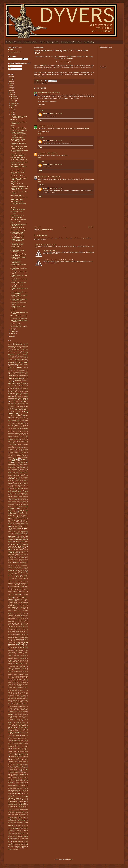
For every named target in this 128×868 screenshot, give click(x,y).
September (14, 103)
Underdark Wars (22, 821)
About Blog (89, 42)
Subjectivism (24, 782)
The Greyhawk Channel (20, 800)
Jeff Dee (25, 612)
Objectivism (17, 697)
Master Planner (19, 663)
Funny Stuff (15, 544)
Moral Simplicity (25, 676)
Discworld (10, 484)
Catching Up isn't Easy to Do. (18, 158)
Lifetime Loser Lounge (12, 646)
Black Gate (10, 403)
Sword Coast (17, 785)
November (14, 99)
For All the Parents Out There (18, 176)
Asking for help (22, 384)
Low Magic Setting (13, 654)
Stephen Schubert (11, 781)
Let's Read (18, 639)
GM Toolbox (24, 562)
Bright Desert (16, 424)
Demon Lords (11, 480)
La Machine (24, 630)
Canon (22, 430)
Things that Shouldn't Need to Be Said (16, 811)
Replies (42, 110)
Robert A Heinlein (12, 747)
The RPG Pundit (21, 808)
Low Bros (26, 652)
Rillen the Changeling (19, 744)
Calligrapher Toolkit (17, 428)
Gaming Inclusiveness (22, 551)
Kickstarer (10, 625)
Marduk (16, 660)
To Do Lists (14, 814)
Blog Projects (18, 410)
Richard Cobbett (23, 742)
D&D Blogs (22, 464)
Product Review (23, 727)
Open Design (15, 702)
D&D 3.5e (23, 461)
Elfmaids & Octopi (16, 525)
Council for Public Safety (21, 452)
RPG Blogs (25, 755)
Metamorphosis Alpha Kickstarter (19, 318)
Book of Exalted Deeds (13, 420)
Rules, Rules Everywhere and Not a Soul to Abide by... (19, 151)
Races (14, 734)
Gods (25, 564)
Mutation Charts (11, 683)
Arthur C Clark (18, 382)
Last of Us (26, 631)
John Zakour (10, 620)
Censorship (18, 435)
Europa (16, 530)
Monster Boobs (20, 673)
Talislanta (24, 790)
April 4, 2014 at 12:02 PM (56, 188)
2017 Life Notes (16, 348)
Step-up (24, 779)
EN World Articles (17, 527)
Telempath (14, 792)
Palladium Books (12, 705)
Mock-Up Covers (17, 671)
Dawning (23, 476)
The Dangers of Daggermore (18, 209)
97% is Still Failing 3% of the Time (19, 186)
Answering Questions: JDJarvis (18, 283)
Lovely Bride (19, 652)
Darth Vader (15, 472)
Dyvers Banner (16, 519)
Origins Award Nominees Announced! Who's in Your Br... (19, 196)
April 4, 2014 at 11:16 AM (54, 177)
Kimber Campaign (14, 626)
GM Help (17, 562)
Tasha (9, 792)
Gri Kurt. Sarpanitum (22, 580)
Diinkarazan (18, 482)
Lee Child (24, 636)
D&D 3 (9, 461)
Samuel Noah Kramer (23, 760)
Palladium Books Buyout (17, 324)
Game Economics (13, 546)
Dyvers (45, 114)
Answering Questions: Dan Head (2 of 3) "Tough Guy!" (19, 300)
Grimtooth (10, 582)
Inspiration (12, 601)
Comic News (11, 448)
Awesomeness (23, 385)
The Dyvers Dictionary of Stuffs (49, 42)
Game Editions (23, 546)
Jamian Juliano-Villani (21, 609)
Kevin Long (16, 623)
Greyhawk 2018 (11, 574)
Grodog (24, 582)
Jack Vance (16, 604)
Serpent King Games (17, 764)
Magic (14, 657)
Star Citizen (20, 776)
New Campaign (12, 689)
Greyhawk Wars (11, 580)
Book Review (19, 422)
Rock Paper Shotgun (22, 752)
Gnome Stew (18, 564)
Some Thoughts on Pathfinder (18, 220)
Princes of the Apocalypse (20, 726)
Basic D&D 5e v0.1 (14, 392)
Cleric (27, 443)
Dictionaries (10, 482)
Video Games (11, 825)
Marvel (25, 662)
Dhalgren (19, 480)
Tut (8, 819)
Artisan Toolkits (12, 384)
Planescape (10, 716)
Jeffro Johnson (18, 614)
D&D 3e (10, 463)
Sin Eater (26, 768)
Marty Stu (20, 662)
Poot (20, 721)
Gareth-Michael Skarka (21, 554)
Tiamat (18, 813)
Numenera (22, 694)
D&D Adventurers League (13, 464)
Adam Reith (19, 364)
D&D (15, 459)
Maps (11, 660)
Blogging (19, 416)
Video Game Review (22, 824)
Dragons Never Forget (12, 498)
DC (27, 476)
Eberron (19, 522)
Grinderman (17, 582)
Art (25, 380)
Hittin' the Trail (11, 593)
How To (25, 594)
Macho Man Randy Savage (20, 655)
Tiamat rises (24, 813)
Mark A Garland (23, 660)
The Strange (15, 809)
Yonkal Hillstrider (11, 848)
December (14, 97)
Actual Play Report (22, 362)
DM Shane (21, 485)
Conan (17, 449)
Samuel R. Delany (13, 761)
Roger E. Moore (20, 753)
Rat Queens (16, 737)
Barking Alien (68, 62)
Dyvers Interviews (11, 520)
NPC (22, 692)
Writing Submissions (19, 845)
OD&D (23, 697)
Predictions (10, 724)
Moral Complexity (16, 676)
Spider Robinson (12, 776)
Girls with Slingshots (13, 561)
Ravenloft (26, 737)
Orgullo (25, 702)
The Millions (10, 806)
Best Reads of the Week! (14, 42)
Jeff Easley (10, 614)
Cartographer (10, 433)
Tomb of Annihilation (21, 816)
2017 (11, 88)
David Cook (20, 474)
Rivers (18, 745)
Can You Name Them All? (17, 201)
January (13, 333)
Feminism (18, 535)
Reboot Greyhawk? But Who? (18, 170)
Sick (13, 768)
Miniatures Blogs (11, 670)
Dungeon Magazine (22, 501)
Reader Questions (13, 739)
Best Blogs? (14, 310)
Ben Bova (22, 392)
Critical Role (10, 456)
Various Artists (19, 822)
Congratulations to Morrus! (17, 228)
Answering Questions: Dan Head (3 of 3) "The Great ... (19, 296)
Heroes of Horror (17, 591)
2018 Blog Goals (25, 349)
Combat (9, 446)
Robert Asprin (21, 747)
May (12, 112)
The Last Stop (23, 801)
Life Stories (22, 644)
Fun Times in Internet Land (17, 543)
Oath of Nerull (16, 695)
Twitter (25, 819)
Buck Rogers (10, 427)
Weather (12, 830)
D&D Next (20, 468)
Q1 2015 (15, 731)
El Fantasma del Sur (19, 523)
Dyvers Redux (12, 522)
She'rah (13, 766)
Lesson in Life (11, 638)
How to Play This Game (13, 596)
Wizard (19, 837)
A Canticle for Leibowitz (19, 359)
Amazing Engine (19, 372)
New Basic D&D (13, 687)
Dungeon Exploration (12, 501)
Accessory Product (22, 361)
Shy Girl (9, 768)
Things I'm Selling (23, 809)
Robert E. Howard (17, 748)
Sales (9, 760)
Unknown (41, 153)
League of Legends (12, 634)
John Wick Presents (22, 618)
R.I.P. (23, 732)
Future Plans (25, 545)
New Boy (26, 687)
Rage (9, 736)
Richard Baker (15, 742)
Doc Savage (16, 487)
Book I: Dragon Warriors (20, 419)
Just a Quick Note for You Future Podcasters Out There (19, 137)
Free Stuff (19, 540)
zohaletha (15, 849)
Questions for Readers (13, 732)
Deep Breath (25, 477)
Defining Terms (13, 479)
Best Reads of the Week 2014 (19, 398)
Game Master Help (14, 548)
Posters (10, 723)
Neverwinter (26, 686)
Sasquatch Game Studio (23, 761)
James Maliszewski (12, 607)
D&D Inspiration (11, 468)
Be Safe (13, 126)
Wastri (20, 829)
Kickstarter (17, 625)
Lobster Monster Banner (21, 649)
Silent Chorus (19, 768)
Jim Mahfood (10, 615)
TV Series (13, 819)
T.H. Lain (19, 789)
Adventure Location (22, 366)
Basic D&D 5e (25, 390)
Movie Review (20, 679)
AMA (13, 372)
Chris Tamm (24, 438)
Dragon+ (18, 493)
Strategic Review (20, 781)
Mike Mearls (10, 668)
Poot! (25, 721)
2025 (11, 79)
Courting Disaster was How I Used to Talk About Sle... (19, 189)
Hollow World (18, 593)
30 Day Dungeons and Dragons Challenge (18, 354)
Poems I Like (24, 719)
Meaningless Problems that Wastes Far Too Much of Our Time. (59, 260)
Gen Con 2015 (21, 558)
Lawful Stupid (13, 633)
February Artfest (19, 533)
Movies (14, 681)
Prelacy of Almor (19, 724)
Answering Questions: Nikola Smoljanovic (18, 251)
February (13, 331)
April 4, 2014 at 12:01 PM (56, 141)
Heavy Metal (15, 590)
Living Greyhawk (13, 647)
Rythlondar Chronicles (12, 758)
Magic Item (20, 657)
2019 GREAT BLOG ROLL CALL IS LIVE (46, 245)
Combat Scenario (17, 446)
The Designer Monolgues (19, 795)
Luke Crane (21, 654)
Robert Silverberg (15, 750)
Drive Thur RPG (13, 500)
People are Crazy (13, 711)
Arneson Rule (18, 380)
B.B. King (16, 387)
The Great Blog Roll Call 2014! (51, 251)
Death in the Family (17, 477)
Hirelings (25, 591)
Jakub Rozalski (23, 604)
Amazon (26, 372)
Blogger (71, 860)
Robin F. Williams (13, 752)
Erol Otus (19, 528)
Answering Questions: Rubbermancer (16, 262)
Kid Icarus (25, 625)
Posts (11, 66)
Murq (20, 681)
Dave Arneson (23, 472)
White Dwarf (17, 833)
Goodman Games (24, 566)
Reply (40, 107)
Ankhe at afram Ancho (20, 377)
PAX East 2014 (23, 707)
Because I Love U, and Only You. (19, 326)
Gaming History (11, 551)
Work (9, 841)
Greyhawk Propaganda (22, 577)
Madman (9, 657)
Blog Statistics (17, 412)
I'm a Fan (10, 598)
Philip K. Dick (23, 713)
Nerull (14, 686)
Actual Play (11, 363)
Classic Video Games (19, 443)
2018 (11, 86)
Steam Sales (21, 777)
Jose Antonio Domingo (21, 620)
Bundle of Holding (19, 427)
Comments (12, 69)
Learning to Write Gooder (13, 636)
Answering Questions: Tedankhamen (16, 247)
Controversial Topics (12, 451)
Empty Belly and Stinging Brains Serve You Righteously (19, 147)
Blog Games (17, 408)
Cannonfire (16, 430)
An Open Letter (24, 374)
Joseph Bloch (11, 622)
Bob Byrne (16, 417)
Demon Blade (23, 479)
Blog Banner (20, 406)
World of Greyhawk (18, 841)
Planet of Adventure (19, 716)
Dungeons (18, 504)
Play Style (14, 718)
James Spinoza (22, 607)
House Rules (18, 594)
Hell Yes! (13, 207)
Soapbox (16, 771)
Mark (40, 126)
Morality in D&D (20, 678)
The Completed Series (30, 42)
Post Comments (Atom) (47, 230)
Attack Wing (10, 385)
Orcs (21, 702)
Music (25, 681)
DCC (10, 477)
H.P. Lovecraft (21, 586)
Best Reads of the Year (16, 402)
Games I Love (23, 550)
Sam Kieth (15, 760)
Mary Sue (10, 663)
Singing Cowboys (13, 769)
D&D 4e (16, 463)
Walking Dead (16, 827)
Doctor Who (24, 487)
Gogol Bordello (16, 566)
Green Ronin (11, 572)
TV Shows (20, 819)
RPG (16, 755)
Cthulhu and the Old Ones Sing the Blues (18, 457)
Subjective (17, 782)
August (13, 105)
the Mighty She (23, 805)
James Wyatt (11, 609)
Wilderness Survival (12, 837)
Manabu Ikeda (17, 659)
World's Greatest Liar (18, 843)
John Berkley (25, 615)
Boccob (22, 417)
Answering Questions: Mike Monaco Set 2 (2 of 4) (17, 240)
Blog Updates (23, 414)
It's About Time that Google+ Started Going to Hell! (18, 140)
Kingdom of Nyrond (14, 628)
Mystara (25, 683)
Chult (14, 441)
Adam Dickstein (43, 93)
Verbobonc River (11, 824)
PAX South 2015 (11, 708)
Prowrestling (13, 729)
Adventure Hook (13, 366)
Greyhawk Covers (13, 575)
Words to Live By (23, 840)
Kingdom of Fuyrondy (24, 626)
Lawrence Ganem (22, 633)
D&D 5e (23, 463)
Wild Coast (17, 835)
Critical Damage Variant (21, 454)
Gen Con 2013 (12, 558)
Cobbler (19, 444)
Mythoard (10, 684)
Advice (19, 367)
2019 (11, 83)
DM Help (14, 485)
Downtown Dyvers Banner (18, 488)
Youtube (19, 848)
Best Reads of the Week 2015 (18, 400)
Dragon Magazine (22, 490)
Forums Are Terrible (23, 536)
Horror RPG (10, 594)
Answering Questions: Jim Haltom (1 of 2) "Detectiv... (19, 293)
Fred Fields (21, 538)
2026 (11, 77)
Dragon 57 (14, 490)
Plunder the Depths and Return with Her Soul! (18, 123)
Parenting (20, 705)
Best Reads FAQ (17, 393)
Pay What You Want (21, 708)
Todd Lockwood (22, 814)
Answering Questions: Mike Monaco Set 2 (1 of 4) (17, 244)
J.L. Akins (21, 602)
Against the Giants (12, 369)
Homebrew (24, 593)
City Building (20, 441)
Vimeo (25, 825)
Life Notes (13, 644)
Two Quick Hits (14, 182)
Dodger (9, 488)
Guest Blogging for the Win (22, 585)
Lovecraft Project (18, 651)
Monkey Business (11, 673)
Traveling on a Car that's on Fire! (19, 160)
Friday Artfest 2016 (20, 541)
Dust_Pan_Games (18, 515)
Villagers (20, 825)
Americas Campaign (14, 374)
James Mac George (22, 606)
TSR (25, 817)
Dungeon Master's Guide (14, 503)
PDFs (14, 710)
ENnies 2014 (25, 527)
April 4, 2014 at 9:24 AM (53, 93)
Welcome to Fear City (19, 832)
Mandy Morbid (25, 659)
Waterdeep (26, 829)
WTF (27, 845)
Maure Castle (16, 665)
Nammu (20, 684)
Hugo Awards (23, 596)
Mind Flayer (17, 668)
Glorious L (10, 562)
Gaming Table (23, 553)
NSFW (16, 694)
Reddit (13, 740)
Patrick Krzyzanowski (14, 707)
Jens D (25, 614)
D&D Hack (17, 466)
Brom (17, 425)
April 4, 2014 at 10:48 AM (50, 153)
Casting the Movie (18, 433)
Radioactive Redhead (22, 734)
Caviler (25, 433)
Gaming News (12, 553)
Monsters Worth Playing (18, 675)
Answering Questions (43, 83)
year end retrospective (22, 846)
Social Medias (25, 771)
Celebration (10, 435)
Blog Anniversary (20, 405)
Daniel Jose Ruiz (16, 469)
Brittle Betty (10, 425)
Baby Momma (15, 388)
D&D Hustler (24, 466)
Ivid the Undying (13, 602)
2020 (11, 81)
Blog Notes (25, 408)
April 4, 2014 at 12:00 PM (56, 114)
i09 (16, 598)
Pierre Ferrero (18, 715)
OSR (9, 703)
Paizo (25, 703)
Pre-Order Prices (21, 723)
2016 (11, 90)
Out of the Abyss (17, 703)
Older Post (91, 227)
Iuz (27, 601)
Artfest (10, 382)
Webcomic (19, 830)
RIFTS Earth (10, 744)
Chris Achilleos (16, 438)
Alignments (21, 371)
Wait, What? (14, 120)
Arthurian (25, 382)
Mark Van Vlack (11, 662)
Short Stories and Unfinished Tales (71, 42)
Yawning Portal (13, 846)
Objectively (10, 697)
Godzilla (9, 566)
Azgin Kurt (10, 387)
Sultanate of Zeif (12, 784)
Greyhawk (22, 572)
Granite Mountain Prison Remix (15, 569)
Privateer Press (11, 727)
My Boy (19, 683)
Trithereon (20, 817)
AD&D (12, 364)
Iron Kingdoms (21, 601)
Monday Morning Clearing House (19, 130)
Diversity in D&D (17, 484)
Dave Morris (11, 474)
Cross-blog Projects (21, 456)
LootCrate (10, 651)
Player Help (20, 718)
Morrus (14, 679)
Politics (9, 721)
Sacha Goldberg (23, 758)
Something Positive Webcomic (16, 773)
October (13, 101)
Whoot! (23, 833)
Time (9, 814)
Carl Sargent (16, 432)
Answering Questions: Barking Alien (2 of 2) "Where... (18, 255)
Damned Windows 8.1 (16, 218)
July (12, 108)
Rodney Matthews (11, 753)
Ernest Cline (12, 528)
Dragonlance (25, 493)
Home (64, 227)
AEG (25, 367)
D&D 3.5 (15, 461)
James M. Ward (12, 606)
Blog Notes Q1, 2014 (16, 222)
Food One (24, 535)
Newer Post (37, 227)
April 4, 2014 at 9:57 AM (48, 126)
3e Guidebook (21, 356)
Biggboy (24, 402)
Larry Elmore (18, 631)
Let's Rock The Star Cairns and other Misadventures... (18, 167)
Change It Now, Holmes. (17, 199)
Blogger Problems (11, 416)
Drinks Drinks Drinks (24, 498)
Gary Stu (18, 556)
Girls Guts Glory (23, 559)
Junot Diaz (19, 622)
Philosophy (10, 715)
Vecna (25, 822)
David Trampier (16, 476)
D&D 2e (24, 459)
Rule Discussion (23, 757)
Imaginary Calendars (18, 599)
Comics (19, 448)
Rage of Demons (16, 735)
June (12, 110)
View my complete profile (14, 52)
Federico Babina (11, 535)
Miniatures (24, 668)
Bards (18, 390)
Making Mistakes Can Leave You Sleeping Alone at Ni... (19, 179)
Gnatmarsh (10, 564)
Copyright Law (25, 451)
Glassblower (23, 561)
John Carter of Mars (20, 617)
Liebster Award (17, 642)
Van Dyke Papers (11, 822)
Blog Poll (11, 410)
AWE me (17, 385)
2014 (11, 95)
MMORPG (10, 671)
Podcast (13, 719)
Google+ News (13, 567)
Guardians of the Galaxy (13, 583)
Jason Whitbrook (17, 612)
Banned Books (12, 390)
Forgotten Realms (12, 536)
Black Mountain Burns (19, 403)
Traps (15, 817)
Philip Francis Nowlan (13, 713)
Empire (23, 525)
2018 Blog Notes (15, 351)
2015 (11, 92)
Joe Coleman (18, 615)
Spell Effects (15, 774)
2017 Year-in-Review (15, 349)
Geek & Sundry (25, 556)
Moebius (25, 671)
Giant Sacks (16, 559)
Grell (16, 572)
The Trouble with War (40, 235)
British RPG (23, 424)
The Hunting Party (12, 801)
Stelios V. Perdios (17, 779)
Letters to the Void (17, 641)
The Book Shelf (16, 793)
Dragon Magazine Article (14, 492)
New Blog (20, 687)
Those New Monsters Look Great (19, 162)
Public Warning (21, 729)
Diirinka (24, 482)
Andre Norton (21, 375)
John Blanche (12, 617)
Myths (15, 684)
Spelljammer (23, 774)
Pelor (18, 710)
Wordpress (15, 840)
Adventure (26, 364)
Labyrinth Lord (11, 631)
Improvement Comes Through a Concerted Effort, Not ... (19, 117)
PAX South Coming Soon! (17, 164)
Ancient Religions (13, 375)
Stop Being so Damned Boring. (18, 128)
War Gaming (14, 829)
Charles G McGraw (19, 436)
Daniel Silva (24, 469)
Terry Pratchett (22, 792)
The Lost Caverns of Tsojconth (16, 803)
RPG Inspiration (14, 757)
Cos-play (11, 452)
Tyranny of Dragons (12, 821)
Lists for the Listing (23, 646)
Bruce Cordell (23, 425)
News (21, 691)
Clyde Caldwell (13, 444)
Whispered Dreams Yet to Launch (19, 316)
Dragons (11, 495)
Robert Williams (24, 750)
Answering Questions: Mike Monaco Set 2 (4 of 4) (17, 233)
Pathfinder (26, 705)
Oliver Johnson (16, 700)
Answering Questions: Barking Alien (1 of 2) (18, 258)
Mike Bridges (23, 667)
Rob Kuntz (24, 745)
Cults (10, 459)
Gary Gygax (11, 556)
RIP (26, 744)
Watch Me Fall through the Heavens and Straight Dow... (18, 133)
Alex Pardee (14, 371)
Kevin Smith (24, 623)
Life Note (26, 642)
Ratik (21, 737)
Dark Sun (20, 471)
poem (18, 719)
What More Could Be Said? (17, 215)
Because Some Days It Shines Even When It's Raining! (18, 155)
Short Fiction (21, 766)
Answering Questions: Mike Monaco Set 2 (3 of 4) (17, 237)
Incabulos (26, 599)
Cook (19, 451)
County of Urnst (11, 454)
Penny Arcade (25, 710)
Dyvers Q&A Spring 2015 (23, 520)
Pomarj (15, 721)
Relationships (20, 740)
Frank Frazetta (13, 538)
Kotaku (17, 630)
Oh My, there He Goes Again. (18, 184)
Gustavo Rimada (13, 586)
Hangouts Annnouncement (17, 588)
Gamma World (11, 554)
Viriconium (10, 827)
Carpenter (24, 432)
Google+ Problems (22, 567)
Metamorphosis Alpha (14, 667)
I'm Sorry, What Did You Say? (18, 230)
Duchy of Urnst (23, 500)
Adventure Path (11, 367)
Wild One (24, 835)
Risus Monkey (11, 745)
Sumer (20, 784)
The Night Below (20, 806)
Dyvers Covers (24, 519)
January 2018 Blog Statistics (14, 610)
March (13, 329)
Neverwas (19, 686)
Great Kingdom (23, 570)
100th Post (10, 343)
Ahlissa (20, 369)
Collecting (25, 444)
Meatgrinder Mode (24, 665)
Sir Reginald (21, 769)
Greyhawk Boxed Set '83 (21, 574)
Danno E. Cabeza (43, 177)
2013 (11, 336)
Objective (24, 695)
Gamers (17, 550)
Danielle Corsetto (11, 471)
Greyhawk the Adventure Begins (18, 578)
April (12, 114)
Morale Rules (12, 678)
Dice (25, 480)
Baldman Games (24, 388)
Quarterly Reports (23, 731)
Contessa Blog (24, 449)
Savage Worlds (13, 763)
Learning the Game (22, 634)
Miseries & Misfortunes (22, 670)
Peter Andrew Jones (22, 711)
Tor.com (9, 817)
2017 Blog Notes (18, 345)
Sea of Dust (21, 763)
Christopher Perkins (13, 440)
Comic (25, 446)
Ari (12, 380)
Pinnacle (25, 715)
